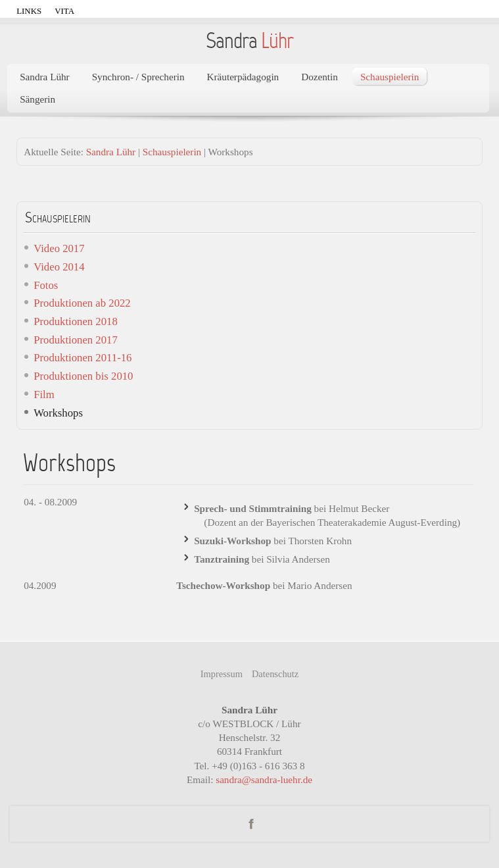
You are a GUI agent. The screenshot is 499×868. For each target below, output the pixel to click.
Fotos (46, 285)
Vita (64, 11)
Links (29, 11)
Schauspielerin (390, 77)
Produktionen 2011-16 (83, 358)
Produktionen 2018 (76, 321)
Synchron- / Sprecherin (138, 77)
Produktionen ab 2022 (82, 303)
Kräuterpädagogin (243, 77)
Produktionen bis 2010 (83, 376)
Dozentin (320, 77)
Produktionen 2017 (76, 340)
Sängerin (37, 99)
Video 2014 (59, 267)
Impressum (222, 674)
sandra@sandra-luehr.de (264, 779)
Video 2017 (59, 248)
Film (44, 395)
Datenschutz (275, 674)
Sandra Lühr (45, 77)
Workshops (58, 413)
